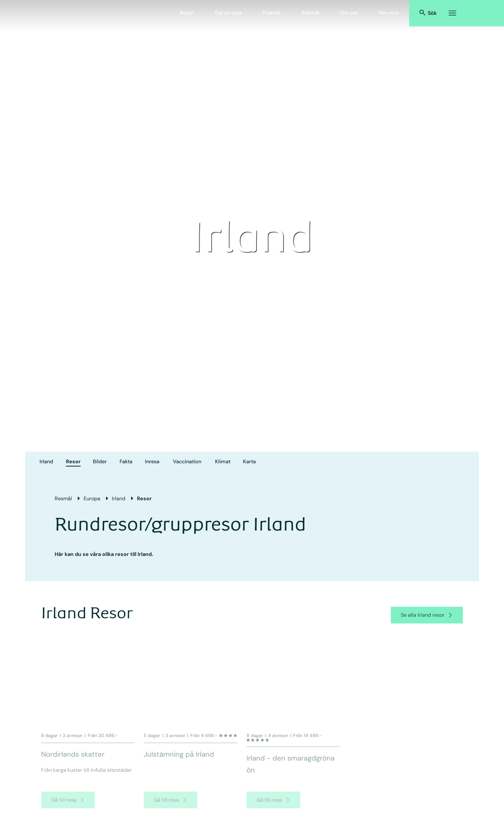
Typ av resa (228, 13)
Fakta (126, 461)
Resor (187, 13)
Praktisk (272, 13)
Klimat (223, 461)
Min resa (389, 13)
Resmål (310, 13)
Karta (249, 461)
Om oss (349, 13)
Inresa (152, 461)
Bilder (100, 461)
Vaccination (187, 461)
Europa (92, 498)
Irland (46, 461)
